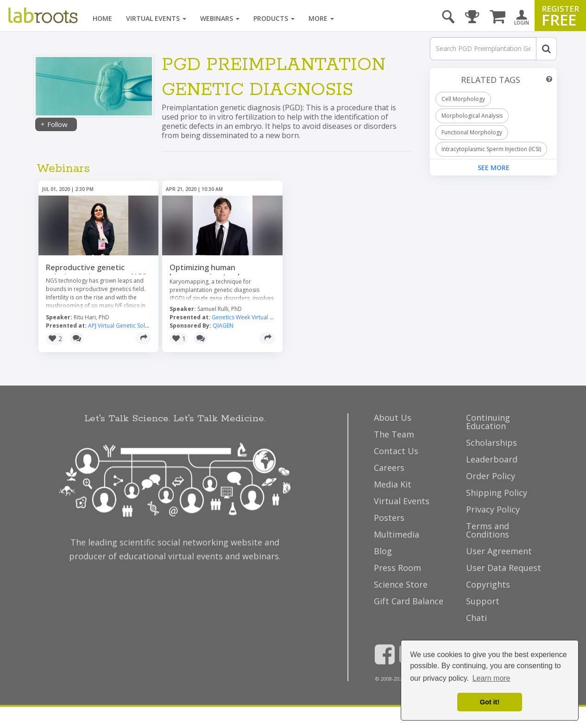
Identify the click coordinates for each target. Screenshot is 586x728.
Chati (476, 618)
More (321, 18)
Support (483, 601)
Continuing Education (488, 422)
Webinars (220, 18)
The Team (394, 434)
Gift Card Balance (409, 601)
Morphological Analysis (472, 116)
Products (274, 18)
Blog (383, 551)
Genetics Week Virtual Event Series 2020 (263, 317)
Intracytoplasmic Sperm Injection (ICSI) (491, 149)
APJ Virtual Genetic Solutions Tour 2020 (139, 326)
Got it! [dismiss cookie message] (490, 702)
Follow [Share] (54, 124)
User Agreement (499, 551)
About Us (393, 418)
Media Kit (393, 484)
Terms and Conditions (488, 530)
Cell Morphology (463, 99)
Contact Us (396, 451)
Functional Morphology (472, 132)
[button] (55, 339)
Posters (389, 518)
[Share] (143, 338)
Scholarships (491, 443)
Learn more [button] (491, 678)
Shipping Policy (497, 493)
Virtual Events (156, 18)
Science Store (401, 584)
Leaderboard (492, 459)
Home (102, 18)
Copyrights (488, 584)
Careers (389, 468)
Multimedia (397, 534)
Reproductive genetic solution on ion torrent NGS (96, 272)
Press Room (397, 568)
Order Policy (491, 476)
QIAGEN (223, 326)
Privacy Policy (493, 509)
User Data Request (504, 568)
